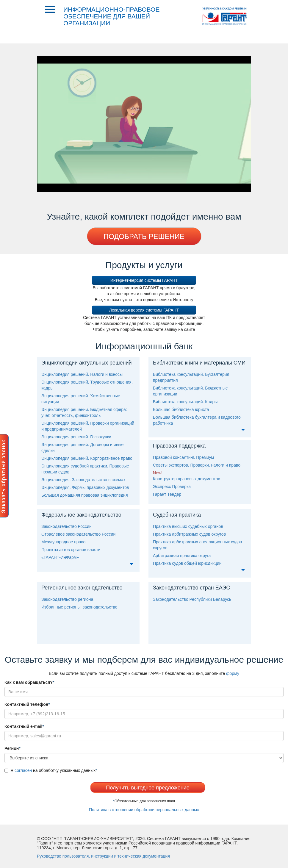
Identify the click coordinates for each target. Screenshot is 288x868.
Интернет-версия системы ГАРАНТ (144, 280)
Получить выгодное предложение (148, 788)
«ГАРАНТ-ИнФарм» (60, 557)
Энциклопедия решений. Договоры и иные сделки (82, 448)
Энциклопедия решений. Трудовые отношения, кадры (87, 385)
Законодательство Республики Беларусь (192, 599)
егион (12, 748)
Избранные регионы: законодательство (79, 607)
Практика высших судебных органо (188, 526)
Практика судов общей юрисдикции (187, 563)
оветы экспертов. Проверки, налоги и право (197, 465)
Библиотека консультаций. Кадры (185, 402)
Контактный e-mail (24, 726)
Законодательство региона (67, 599)
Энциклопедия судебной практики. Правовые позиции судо (85, 469)
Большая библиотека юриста (181, 409)
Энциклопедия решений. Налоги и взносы (82, 374)
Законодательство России (66, 526)
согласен (23, 770)
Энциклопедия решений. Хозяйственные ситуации (81, 399)
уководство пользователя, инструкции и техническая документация (103, 856)
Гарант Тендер (167, 494)
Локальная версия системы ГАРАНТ (144, 310)
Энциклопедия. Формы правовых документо (85, 487)
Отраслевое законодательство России (78, 534)
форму (233, 673)
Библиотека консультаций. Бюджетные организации (190, 391)
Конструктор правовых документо (187, 479)
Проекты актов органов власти (71, 550)
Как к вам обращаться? (29, 682)
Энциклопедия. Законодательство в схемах (83, 480)
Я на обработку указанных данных (51, 770)
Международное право (63, 542)
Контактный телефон (27, 704)
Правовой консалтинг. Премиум (183, 457)
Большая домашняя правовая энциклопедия (85, 495)
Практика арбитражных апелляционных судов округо (197, 545)
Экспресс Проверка (172, 487)
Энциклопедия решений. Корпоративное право (87, 458)
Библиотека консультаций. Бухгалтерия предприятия (191, 377)
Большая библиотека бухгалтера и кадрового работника (197, 420)
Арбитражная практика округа (182, 556)
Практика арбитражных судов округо (189, 534)
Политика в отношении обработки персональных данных (144, 810)
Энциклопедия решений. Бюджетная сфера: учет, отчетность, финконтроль (84, 412)
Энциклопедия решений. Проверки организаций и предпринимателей (88, 426)
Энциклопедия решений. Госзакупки (76, 437)
